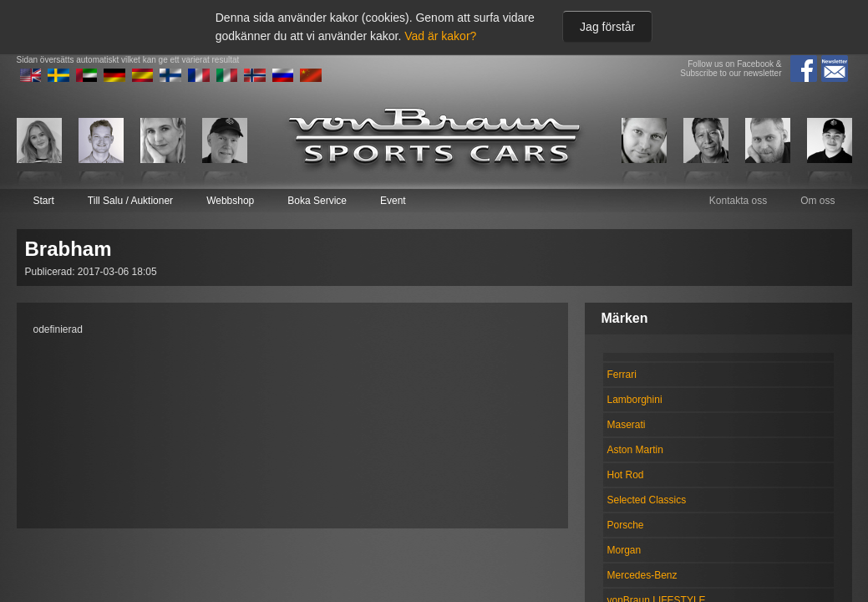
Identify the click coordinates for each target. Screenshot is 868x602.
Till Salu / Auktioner (130, 201)
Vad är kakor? (440, 36)
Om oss (817, 201)
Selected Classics (647, 500)
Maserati (627, 425)
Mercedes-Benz (642, 575)
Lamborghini (635, 400)
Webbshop (230, 201)
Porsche (626, 525)
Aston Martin (635, 450)
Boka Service (317, 201)
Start (44, 201)
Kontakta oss (738, 201)
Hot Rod (626, 475)
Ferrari (622, 375)
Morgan (624, 550)
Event (393, 201)
